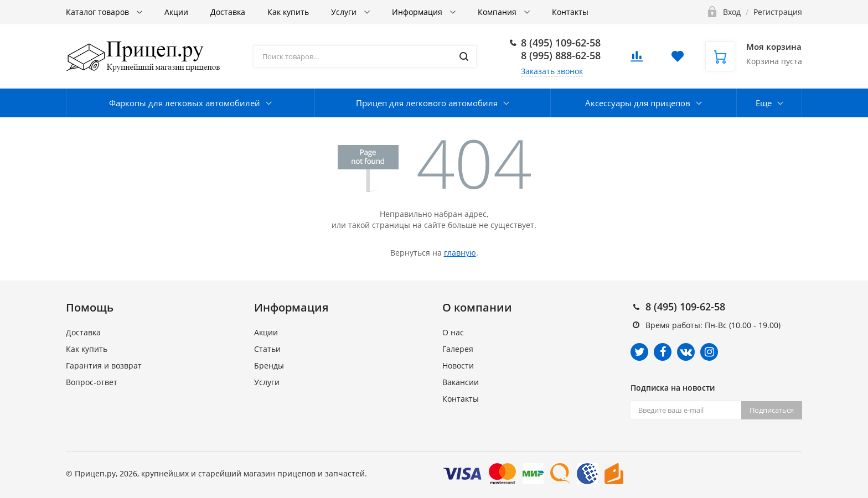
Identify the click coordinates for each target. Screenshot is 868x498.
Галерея (458, 349)
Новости (458, 365)
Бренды (269, 365)
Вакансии (461, 382)
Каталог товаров (99, 12)
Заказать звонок (552, 71)
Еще (764, 103)
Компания (498, 12)
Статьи (267, 349)
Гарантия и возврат (104, 365)
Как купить (288, 12)
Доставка (228, 12)
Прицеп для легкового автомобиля (427, 103)
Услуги (345, 12)
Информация (418, 12)
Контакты (570, 12)
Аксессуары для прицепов (638, 103)
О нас (453, 332)
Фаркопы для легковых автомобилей (185, 103)
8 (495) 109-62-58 (561, 43)
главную (460, 253)
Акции (176, 12)
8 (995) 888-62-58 (561, 55)
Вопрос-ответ (92, 382)
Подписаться (772, 410)
